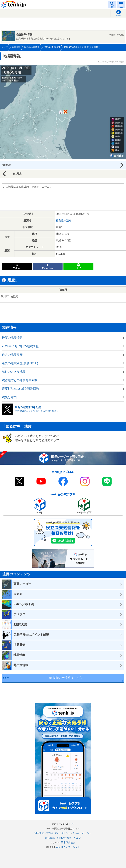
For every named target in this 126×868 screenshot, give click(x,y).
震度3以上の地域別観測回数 (20, 389)
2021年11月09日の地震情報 (20, 346)
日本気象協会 (68, 842)
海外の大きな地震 (14, 372)
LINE (78, 268)
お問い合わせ (64, 838)
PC (73, 824)
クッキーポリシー (82, 833)
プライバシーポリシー (58, 833)
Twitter (17, 268)
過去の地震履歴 (12, 355)
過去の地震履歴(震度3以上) (20, 363)
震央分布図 (9, 397)
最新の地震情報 (12, 338)
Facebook (48, 268)
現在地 (118, 15)
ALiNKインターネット (68, 847)
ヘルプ (77, 838)
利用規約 (39, 833)
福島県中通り (64, 221)
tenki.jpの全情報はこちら (66, 678)
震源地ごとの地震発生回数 (20, 380)
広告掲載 (50, 838)
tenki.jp (14, 5)
